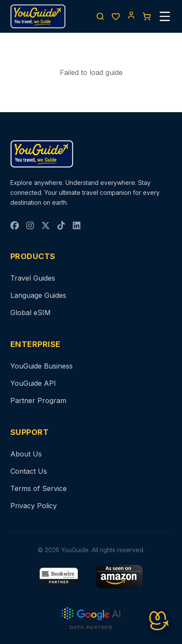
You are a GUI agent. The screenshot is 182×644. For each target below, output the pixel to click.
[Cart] (147, 16)
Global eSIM (31, 313)
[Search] (100, 16)
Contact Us (29, 471)
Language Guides (38, 295)
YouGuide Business (42, 366)
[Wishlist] (116, 16)
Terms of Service (39, 488)
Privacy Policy (34, 506)
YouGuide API (33, 383)
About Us (26, 454)
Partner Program (38, 400)
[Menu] (165, 16)
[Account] (131, 15)
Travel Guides (33, 278)
